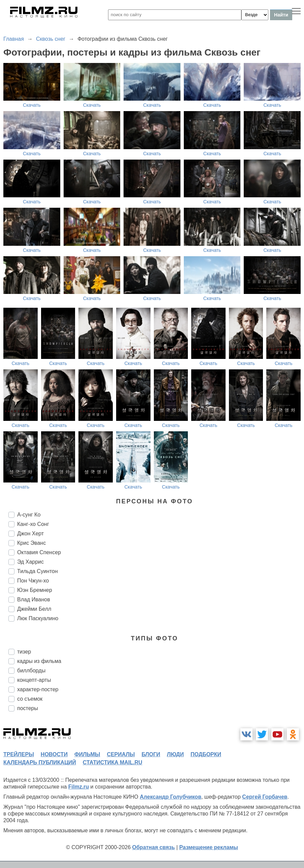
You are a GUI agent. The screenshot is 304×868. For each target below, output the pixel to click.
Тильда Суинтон (38, 571)
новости (54, 754)
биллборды (31, 671)
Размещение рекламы (209, 847)
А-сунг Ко (29, 515)
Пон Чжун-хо (33, 581)
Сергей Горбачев (265, 797)
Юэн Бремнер (35, 590)
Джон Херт (30, 533)
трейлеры (19, 754)
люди (175, 754)
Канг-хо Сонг (33, 524)
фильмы (87, 754)
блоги (151, 754)
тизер (24, 652)
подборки (206, 754)
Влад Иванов (34, 599)
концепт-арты (34, 680)
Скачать (32, 105)
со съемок (30, 699)
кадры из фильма (39, 661)
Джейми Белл (34, 609)
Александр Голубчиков (171, 797)
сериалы (121, 754)
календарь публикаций (40, 762)
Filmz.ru (79, 787)
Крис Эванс (31, 543)
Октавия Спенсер (39, 552)
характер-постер (38, 689)
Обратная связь (154, 847)
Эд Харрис (30, 562)
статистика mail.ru (113, 762)
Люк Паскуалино (38, 618)
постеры (28, 708)
